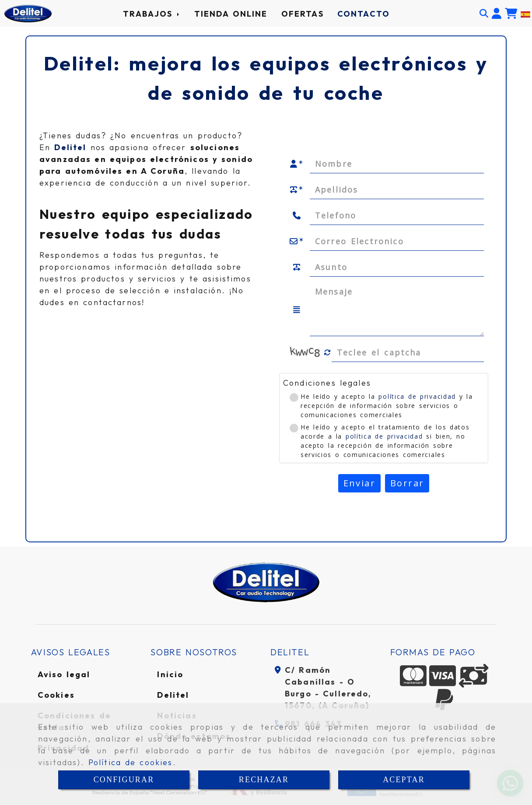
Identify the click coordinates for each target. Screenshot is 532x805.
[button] (497, 14)
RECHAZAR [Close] (264, 780)
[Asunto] (397, 267)
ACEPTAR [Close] (404, 780)
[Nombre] (397, 164)
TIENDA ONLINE (231, 14)
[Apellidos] (397, 190)
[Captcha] (408, 352)
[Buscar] (484, 14)
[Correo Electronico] (397, 241)
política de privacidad (417, 396)
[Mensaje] (397, 310)
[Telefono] (397, 215)
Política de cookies (131, 762)
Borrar (407, 483)
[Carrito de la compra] (511, 14)
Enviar (359, 483)
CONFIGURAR (124, 780)
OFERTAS (303, 14)
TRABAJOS (152, 14)
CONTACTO (364, 14)
